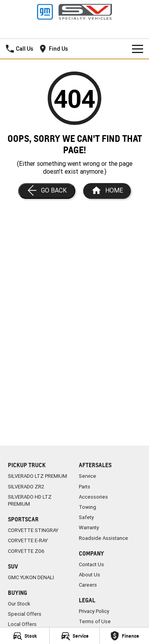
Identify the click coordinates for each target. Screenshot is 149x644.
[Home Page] (107, 191)
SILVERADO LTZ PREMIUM (37, 476)
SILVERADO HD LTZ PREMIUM (30, 500)
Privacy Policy (94, 611)
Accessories (93, 497)
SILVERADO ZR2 (26, 487)
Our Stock (19, 604)
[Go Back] (47, 191)
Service (88, 476)
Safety (86, 517)
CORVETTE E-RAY (28, 540)
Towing (88, 507)
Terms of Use (95, 621)
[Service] (74, 636)
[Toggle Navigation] (138, 49)
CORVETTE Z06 (26, 551)
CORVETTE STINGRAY (33, 530)
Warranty (89, 527)
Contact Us (91, 564)
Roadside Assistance (103, 538)
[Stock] (25, 636)
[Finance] (124, 636)
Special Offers (25, 614)
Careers (88, 585)
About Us (89, 575)
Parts (85, 487)
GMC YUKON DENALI (31, 577)
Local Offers (22, 624)
